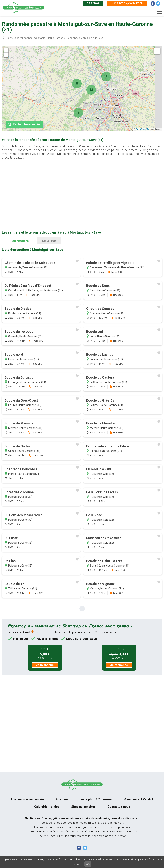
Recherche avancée (26, 124)
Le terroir (49, 241)
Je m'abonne (45, 665)
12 (91, 90)
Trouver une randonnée (27, 799)
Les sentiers (19, 241)
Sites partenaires (83, 807)
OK (88, 864)
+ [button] (6, 50)
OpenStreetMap (143, 129)
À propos (93, 4)
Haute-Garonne (56, 38)
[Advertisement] (82, 189)
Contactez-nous (119, 807)
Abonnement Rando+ (139, 799)
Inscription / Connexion (96, 799)
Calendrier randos (47, 807)
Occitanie (40, 38)
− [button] (6, 55)
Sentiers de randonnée (19, 38)
